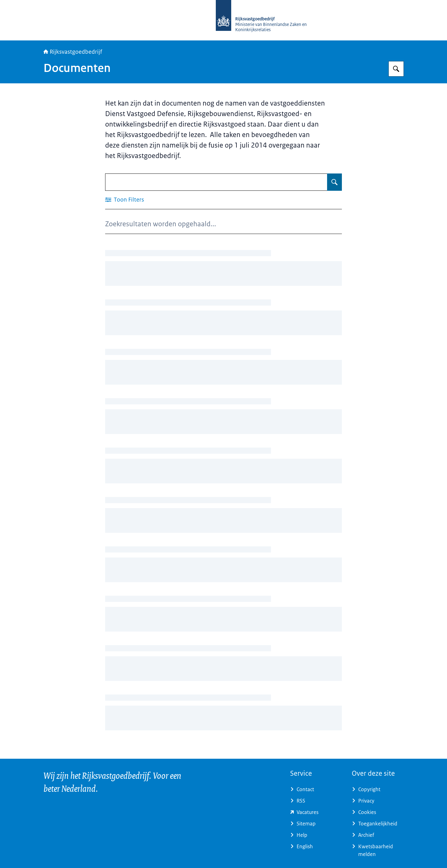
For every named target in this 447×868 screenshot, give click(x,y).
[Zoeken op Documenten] (334, 182)
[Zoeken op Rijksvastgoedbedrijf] (396, 69)
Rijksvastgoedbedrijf (73, 52)
